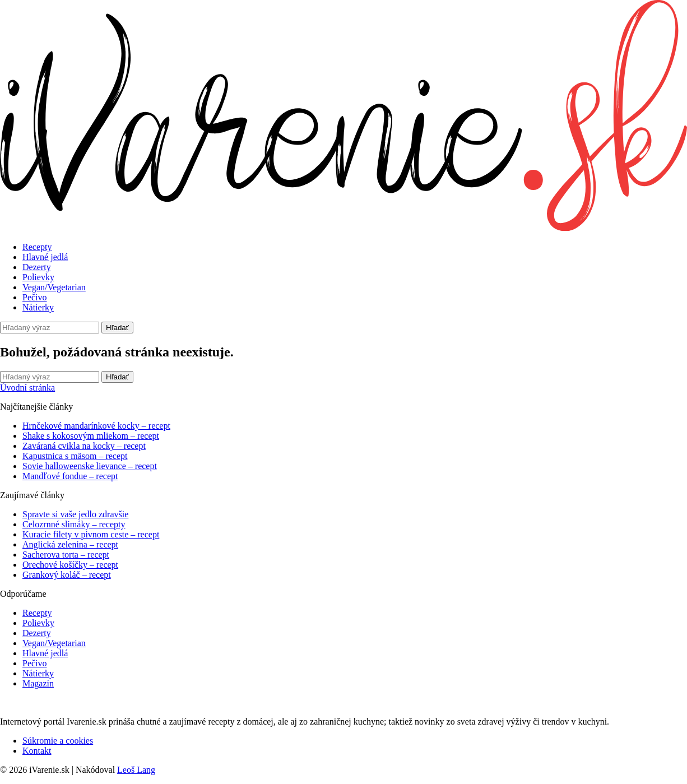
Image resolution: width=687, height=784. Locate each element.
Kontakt (37, 751)
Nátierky (38, 307)
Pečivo (35, 297)
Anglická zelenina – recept (70, 544)
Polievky (38, 277)
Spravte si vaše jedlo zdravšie (75, 514)
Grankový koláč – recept (67, 575)
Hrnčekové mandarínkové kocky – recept (96, 426)
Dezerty (37, 267)
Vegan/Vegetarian (54, 287)
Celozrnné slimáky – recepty (74, 524)
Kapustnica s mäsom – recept (75, 456)
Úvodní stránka (27, 388)
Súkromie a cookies (58, 741)
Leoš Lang (136, 770)
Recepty (37, 247)
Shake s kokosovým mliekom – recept (91, 436)
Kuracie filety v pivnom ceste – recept (91, 534)
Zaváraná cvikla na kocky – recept (84, 446)
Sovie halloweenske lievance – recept (90, 466)
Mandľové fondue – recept (70, 476)
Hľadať (117, 328)
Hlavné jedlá (45, 257)
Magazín (38, 683)
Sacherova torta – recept (66, 555)
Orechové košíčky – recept (70, 565)
